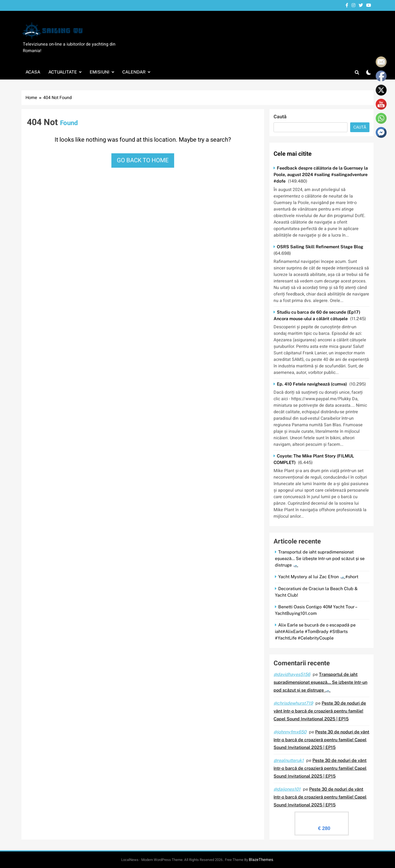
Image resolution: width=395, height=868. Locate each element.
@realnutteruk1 (289, 760)
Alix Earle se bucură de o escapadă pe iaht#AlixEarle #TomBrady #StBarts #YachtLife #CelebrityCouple (315, 632)
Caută (280, 117)
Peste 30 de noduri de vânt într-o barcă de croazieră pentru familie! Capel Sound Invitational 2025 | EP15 (320, 711)
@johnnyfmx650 (290, 732)
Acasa (33, 72)
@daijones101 (287, 789)
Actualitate (63, 72)
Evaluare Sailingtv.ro (322, 817)
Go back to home (143, 160)
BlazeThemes (261, 860)
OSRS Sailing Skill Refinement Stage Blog (320, 247)
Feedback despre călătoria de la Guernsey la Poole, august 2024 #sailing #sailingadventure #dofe (321, 175)
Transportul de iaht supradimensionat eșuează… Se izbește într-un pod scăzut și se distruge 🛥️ (320, 559)
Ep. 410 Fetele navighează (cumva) (312, 384)
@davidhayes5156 (292, 674)
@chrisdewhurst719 (293, 703)
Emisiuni (100, 72)
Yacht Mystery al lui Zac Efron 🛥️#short (318, 577)
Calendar (134, 72)
